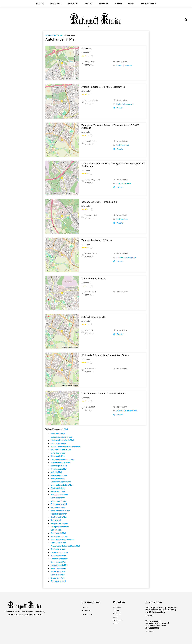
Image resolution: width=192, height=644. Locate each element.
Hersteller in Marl (58, 491)
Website (120, 108)
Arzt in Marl (56, 520)
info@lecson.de (122, 219)
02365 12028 (122, 330)
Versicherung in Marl (60, 536)
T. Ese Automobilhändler (94, 279)
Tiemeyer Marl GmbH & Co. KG (97, 240)
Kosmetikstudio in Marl (61, 511)
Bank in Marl (56, 530)
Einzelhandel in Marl (59, 552)
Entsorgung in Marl (59, 504)
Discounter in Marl (58, 562)
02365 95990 (122, 407)
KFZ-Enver (87, 49)
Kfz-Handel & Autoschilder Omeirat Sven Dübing (105, 355)
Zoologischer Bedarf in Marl (62, 540)
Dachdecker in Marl (59, 443)
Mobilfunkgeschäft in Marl (62, 485)
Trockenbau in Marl (59, 469)
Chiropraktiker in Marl (60, 527)
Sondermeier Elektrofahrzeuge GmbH (100, 202)
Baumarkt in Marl (58, 507)
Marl (61, 35)
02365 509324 (122, 62)
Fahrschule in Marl (59, 543)
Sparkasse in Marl (58, 533)
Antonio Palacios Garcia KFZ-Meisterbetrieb (103, 87)
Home (47, 35)
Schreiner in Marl (58, 498)
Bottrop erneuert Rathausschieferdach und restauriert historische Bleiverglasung (157, 625)
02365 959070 (122, 180)
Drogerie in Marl (58, 578)
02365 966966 (122, 141)
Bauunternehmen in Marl (61, 450)
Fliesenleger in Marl (59, 475)
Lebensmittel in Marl (59, 559)
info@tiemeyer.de (123, 145)
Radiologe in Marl (58, 549)
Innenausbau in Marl (59, 495)
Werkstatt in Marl (58, 488)
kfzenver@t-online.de (124, 66)
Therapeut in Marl (58, 581)
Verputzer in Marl (58, 572)
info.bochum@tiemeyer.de (126, 257)
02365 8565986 (123, 292)
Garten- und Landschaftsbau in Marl (66, 447)
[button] (186, 20)
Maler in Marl (56, 472)
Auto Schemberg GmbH (93, 317)
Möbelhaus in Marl (59, 501)
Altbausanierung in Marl (61, 463)
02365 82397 (122, 215)
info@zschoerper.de (124, 183)
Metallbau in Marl (58, 453)
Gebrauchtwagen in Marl (61, 482)
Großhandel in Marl (59, 517)
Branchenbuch (54, 35)
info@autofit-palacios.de (125, 104)
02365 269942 (122, 369)
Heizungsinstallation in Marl (63, 459)
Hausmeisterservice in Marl (62, 440)
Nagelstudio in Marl (59, 514)
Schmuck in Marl (58, 575)
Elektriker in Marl (58, 479)
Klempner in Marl (58, 456)
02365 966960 (122, 254)
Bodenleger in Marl (59, 466)
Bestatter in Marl (58, 434)
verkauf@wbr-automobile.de (127, 411)
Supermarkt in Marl (59, 556)
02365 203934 (122, 100)
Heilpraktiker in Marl (59, 523)
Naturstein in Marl (58, 568)
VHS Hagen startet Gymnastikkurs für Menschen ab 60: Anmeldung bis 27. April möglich (162, 610)
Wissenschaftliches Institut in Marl (65, 546)
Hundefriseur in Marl (59, 565)
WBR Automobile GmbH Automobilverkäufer (103, 394)
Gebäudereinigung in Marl (62, 437)
